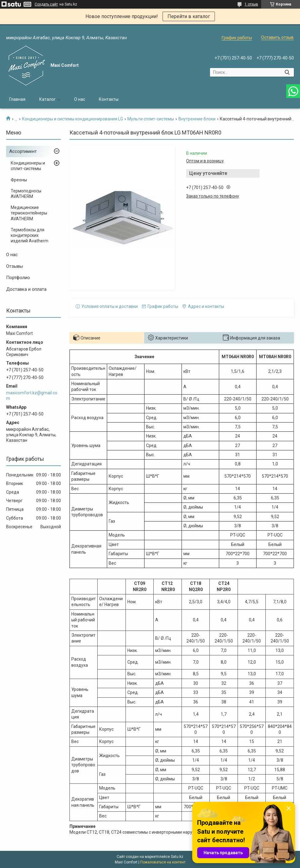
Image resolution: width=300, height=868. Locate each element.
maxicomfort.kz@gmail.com (32, 396)
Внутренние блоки (197, 119)
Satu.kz (177, 857)
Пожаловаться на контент (163, 862)
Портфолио (18, 278)
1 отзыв (251, 4)
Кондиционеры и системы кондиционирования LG (73, 119)
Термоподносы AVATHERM (26, 194)
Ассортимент (23, 151)
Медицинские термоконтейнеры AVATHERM (29, 213)
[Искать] (287, 72)
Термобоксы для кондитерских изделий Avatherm (30, 235)
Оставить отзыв (277, 37)
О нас (80, 99)
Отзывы (15, 266)
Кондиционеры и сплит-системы (28, 166)
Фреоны (19, 180)
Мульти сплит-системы (151, 119)
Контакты (109, 99)
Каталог (47, 99)
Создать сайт (46, 4)
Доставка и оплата (26, 289)
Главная (17, 99)
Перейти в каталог (189, 16)
